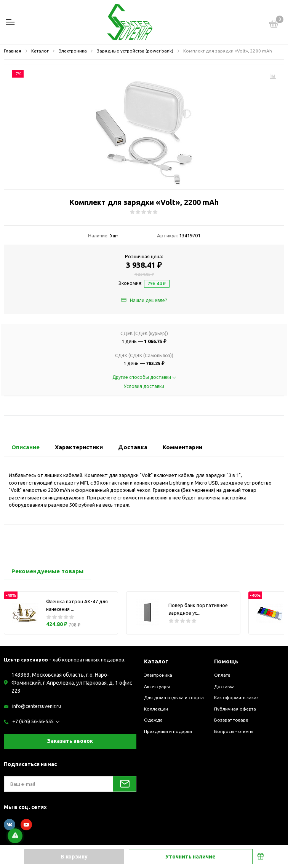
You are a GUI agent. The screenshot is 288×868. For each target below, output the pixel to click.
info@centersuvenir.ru (37, 706)
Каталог (156, 661)
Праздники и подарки (168, 731)
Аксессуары (157, 686)
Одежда (153, 720)
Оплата (222, 675)
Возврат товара (231, 720)
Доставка (224, 686)
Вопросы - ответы (234, 731)
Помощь (226, 661)
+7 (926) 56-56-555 (33, 721)
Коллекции (156, 709)
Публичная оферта (235, 709)
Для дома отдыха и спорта (174, 697)
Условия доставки (144, 386)
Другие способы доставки (144, 377)
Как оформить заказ (236, 697)
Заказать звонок (70, 741)
